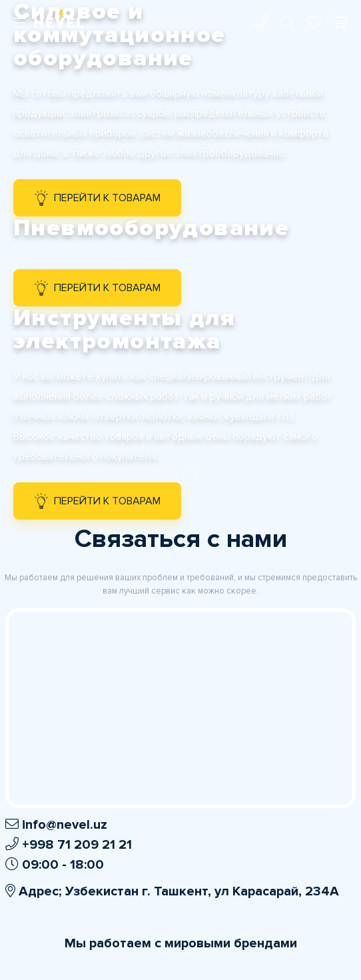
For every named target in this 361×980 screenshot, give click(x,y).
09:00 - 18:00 (55, 865)
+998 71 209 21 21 (69, 845)
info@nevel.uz (56, 825)
